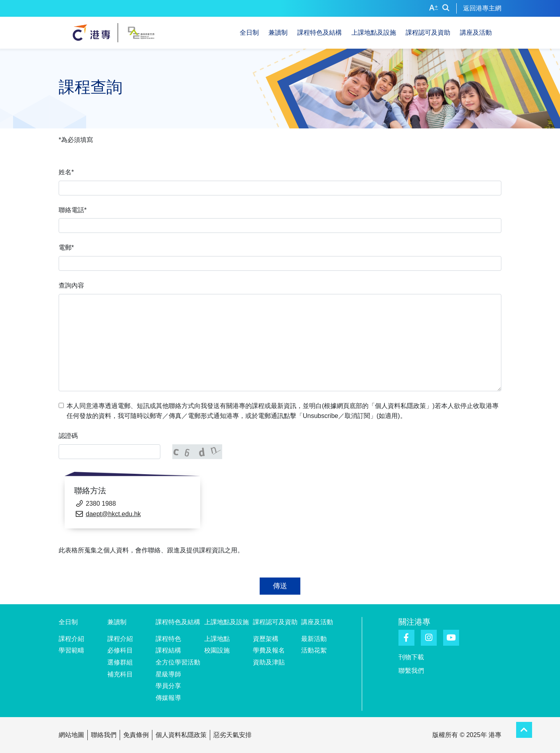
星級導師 (168, 674)
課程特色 (168, 639)
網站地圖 (71, 735)
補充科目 (120, 674)
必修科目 (120, 650)
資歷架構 (266, 639)
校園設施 (217, 650)
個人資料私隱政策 (181, 735)
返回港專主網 (482, 8)
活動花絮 (314, 650)
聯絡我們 (104, 735)
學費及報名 (269, 650)
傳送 (280, 586)
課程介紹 (71, 639)
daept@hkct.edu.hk (113, 514)
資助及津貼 (269, 662)
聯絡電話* (73, 210)
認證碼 (68, 436)
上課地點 (217, 639)
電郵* (66, 247)
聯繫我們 (411, 671)
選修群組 (120, 662)
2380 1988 (101, 504)
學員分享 (168, 686)
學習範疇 (71, 650)
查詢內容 (71, 285)
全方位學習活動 (178, 662)
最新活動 (314, 639)
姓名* (66, 172)
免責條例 (136, 735)
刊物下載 (411, 657)
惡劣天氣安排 (233, 735)
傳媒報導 (168, 698)
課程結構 (168, 650)
